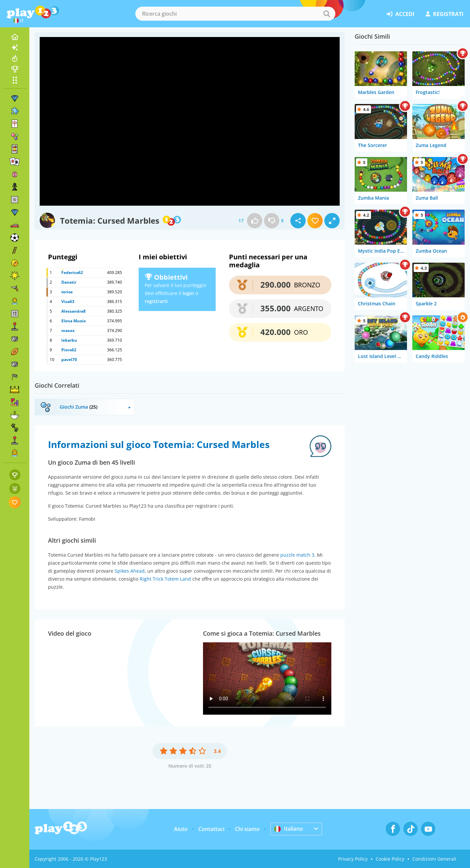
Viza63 (68, 301)
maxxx (68, 330)
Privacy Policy (353, 859)
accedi (400, 14)
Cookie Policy (390, 859)
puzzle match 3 (297, 555)
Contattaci (211, 829)
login (188, 293)
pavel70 (69, 359)
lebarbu (69, 340)
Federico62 (72, 272)
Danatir (69, 282)
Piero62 (69, 350)
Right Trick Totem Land (165, 579)
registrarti (156, 301)
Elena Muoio (73, 321)
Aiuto (181, 829)
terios (67, 292)
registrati (444, 14)
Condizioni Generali (434, 859)
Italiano (288, 829)
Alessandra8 (73, 311)
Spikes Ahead (130, 571)
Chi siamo (247, 829)
